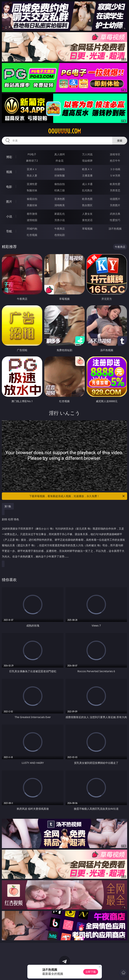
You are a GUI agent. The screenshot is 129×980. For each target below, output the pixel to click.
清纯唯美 (60, 205)
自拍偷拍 (60, 169)
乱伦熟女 (87, 190)
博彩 (9, 157)
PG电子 (32, 154)
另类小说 (60, 220)
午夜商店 (60, 229)
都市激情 (32, 214)
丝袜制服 (60, 175)
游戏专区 (115, 154)
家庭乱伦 (60, 214)
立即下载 (91, 972)
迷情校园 (32, 220)
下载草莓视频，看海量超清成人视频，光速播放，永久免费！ (77, 496)
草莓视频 (87, 229)
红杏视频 (32, 235)
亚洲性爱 (32, 184)
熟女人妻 (32, 175)
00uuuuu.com (64, 131)
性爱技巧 (115, 220)
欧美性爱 (115, 184)
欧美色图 (87, 199)
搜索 (120, 141)
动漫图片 (115, 199)
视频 (9, 172)
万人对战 (87, 154)
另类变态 (115, 190)
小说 (9, 216)
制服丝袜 (32, 190)
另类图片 (115, 205)
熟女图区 (87, 205)
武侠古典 (115, 214)
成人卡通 (87, 184)
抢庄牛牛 (115, 161)
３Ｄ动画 (115, 169)
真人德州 (60, 154)
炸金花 (60, 161)
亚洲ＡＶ (32, 169)
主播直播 (87, 175)
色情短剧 (60, 235)
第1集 (8, 506)
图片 (9, 202)
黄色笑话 (87, 220)
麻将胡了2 (32, 161)
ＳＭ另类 (115, 175)
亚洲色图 (60, 199)
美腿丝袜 (32, 205)
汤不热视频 (115, 229)
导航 (9, 231)
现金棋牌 (87, 161)
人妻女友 (87, 214)
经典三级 (60, 190)
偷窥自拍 (32, 199)
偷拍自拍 (60, 184)
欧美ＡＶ (87, 169)
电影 (9, 187)
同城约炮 (32, 229)
